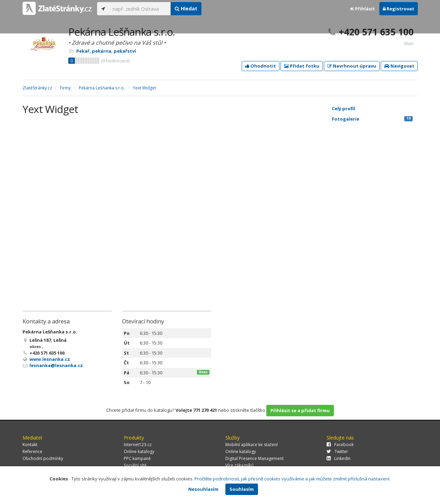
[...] (140, 9)
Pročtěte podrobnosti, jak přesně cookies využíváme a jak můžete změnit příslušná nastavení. (292, 479)
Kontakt (30, 445)
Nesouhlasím (203, 489)
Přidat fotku (302, 66)
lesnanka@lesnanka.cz (56, 365)
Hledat (186, 8)
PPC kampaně (137, 458)
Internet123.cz (138, 445)
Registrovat (399, 9)
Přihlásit (363, 9)
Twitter (337, 451)
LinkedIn (339, 458)
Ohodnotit (261, 66)
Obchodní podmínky (43, 458)
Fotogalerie (372, 119)
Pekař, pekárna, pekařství (106, 51)
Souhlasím (242, 489)
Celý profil (343, 108)
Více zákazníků (239, 465)
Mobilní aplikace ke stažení (252, 445)
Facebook (340, 445)
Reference (32, 451)
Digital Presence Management (254, 458)
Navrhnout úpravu (352, 66)
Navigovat (399, 66)
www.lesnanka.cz (50, 359)
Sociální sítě (135, 465)
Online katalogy (139, 451)
